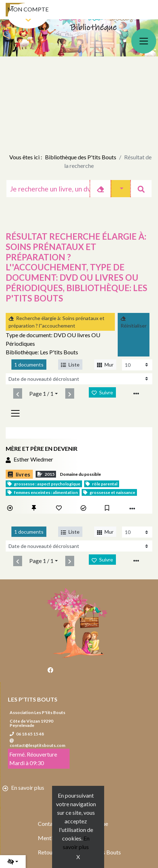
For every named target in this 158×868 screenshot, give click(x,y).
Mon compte (28, 9)
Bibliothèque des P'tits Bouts (81, 157)
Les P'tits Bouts (33, 699)
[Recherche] (48, 189)
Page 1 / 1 (41, 393)
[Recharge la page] (137, 365)
